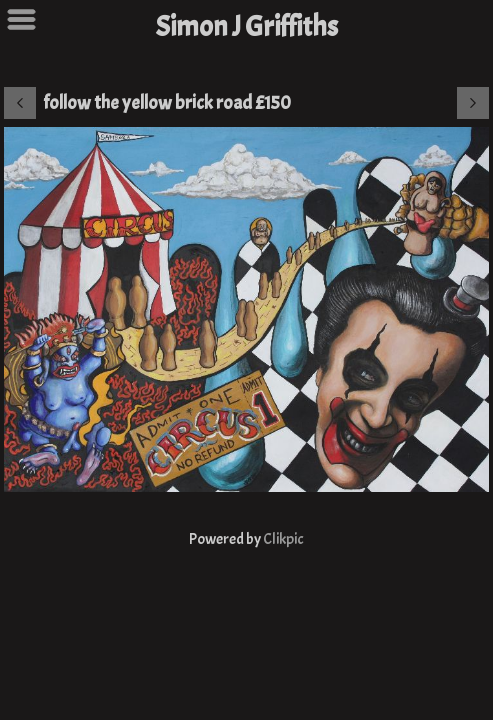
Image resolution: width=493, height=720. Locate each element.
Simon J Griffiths (247, 27)
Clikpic (283, 539)
